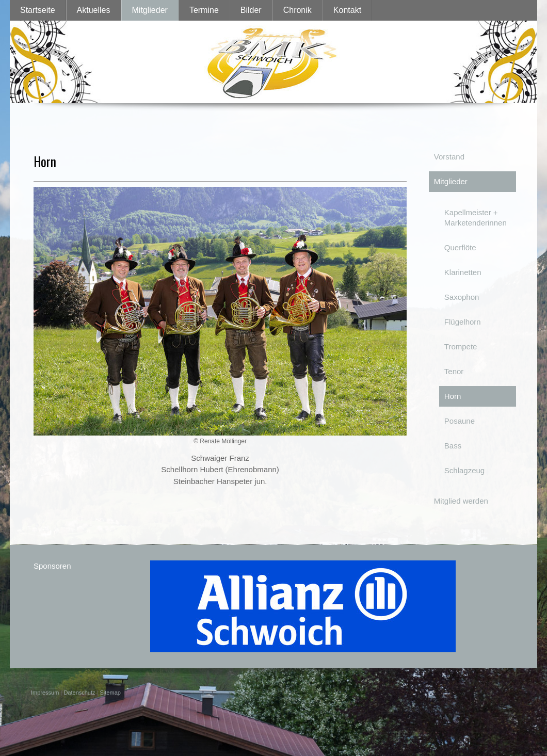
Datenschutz (79, 693)
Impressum (45, 693)
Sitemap (110, 693)
